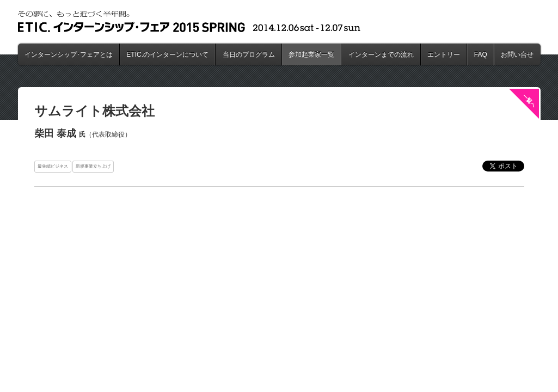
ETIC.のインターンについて (167, 54)
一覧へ (529, 100)
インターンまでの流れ (381, 54)
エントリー (444, 54)
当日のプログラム (249, 54)
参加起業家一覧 (311, 54)
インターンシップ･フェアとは (69, 54)
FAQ (481, 54)
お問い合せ (517, 54)
